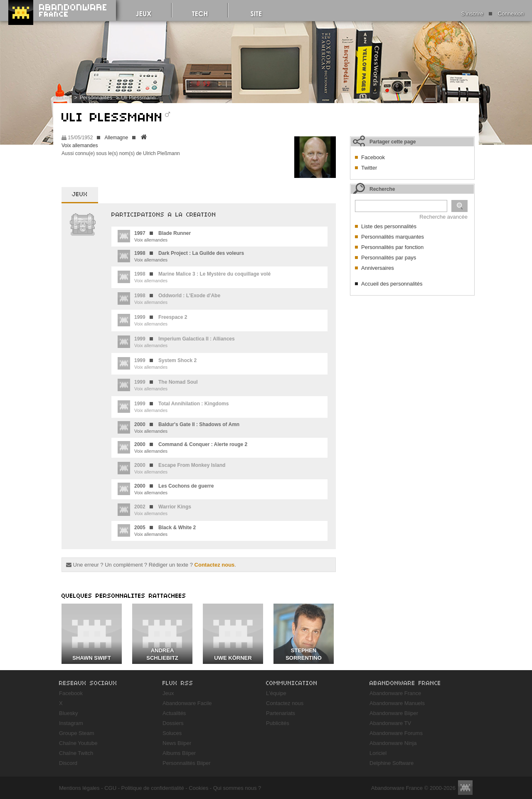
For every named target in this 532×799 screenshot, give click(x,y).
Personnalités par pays (389, 258)
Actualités (174, 713)
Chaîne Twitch (76, 753)
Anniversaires (378, 268)
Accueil (62, 97)
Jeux (168, 693)
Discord (68, 763)
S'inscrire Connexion (493, 14)
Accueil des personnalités (392, 284)
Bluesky (69, 713)
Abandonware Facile (187, 703)
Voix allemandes (80, 145)
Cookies (198, 788)
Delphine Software (392, 763)
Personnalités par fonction (392, 247)
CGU (110, 788)
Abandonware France (395, 693)
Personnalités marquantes (393, 237)
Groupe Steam (77, 733)
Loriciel (378, 753)
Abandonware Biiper (394, 713)
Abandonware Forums (396, 733)
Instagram (71, 723)
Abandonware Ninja (393, 743)
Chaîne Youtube (78, 743)
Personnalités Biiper (187, 763)
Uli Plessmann (138, 97)
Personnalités (96, 97)
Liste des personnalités (389, 226)
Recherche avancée (443, 217)
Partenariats (281, 713)
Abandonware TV (390, 723)
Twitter (369, 168)
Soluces (172, 733)
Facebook (373, 157)
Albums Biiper (179, 753)
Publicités (278, 723)
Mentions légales (79, 788)
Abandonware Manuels (397, 703)
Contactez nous (215, 565)
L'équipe (276, 693)
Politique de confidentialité (153, 788)
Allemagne (116, 138)
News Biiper (177, 743)
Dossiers (173, 723)
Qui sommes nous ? (237, 788)
